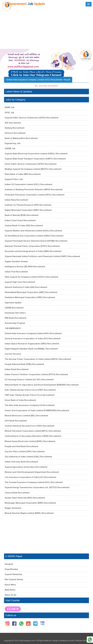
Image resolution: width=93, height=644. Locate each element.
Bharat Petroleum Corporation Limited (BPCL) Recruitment (33, 431)
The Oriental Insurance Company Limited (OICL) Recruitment (34, 482)
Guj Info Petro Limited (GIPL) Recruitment (25, 452)
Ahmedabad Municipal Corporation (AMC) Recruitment (31, 292)
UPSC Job (9, 113)
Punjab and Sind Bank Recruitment (21, 446)
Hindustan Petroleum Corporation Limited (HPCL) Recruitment (35, 195)
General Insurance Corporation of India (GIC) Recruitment (33, 339)
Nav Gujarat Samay (14, 579)
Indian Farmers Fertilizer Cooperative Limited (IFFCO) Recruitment (36, 374)
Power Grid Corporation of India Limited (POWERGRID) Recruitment (37, 411)
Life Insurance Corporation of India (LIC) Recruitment (30, 477)
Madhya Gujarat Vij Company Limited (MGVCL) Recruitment (33, 169)
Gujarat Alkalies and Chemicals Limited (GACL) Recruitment (33, 231)
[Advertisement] (47, 29)
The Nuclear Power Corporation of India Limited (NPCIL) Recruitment (38, 359)
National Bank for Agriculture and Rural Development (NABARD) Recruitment (42, 385)
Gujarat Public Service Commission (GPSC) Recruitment (32, 118)
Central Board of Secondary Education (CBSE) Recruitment (33, 436)
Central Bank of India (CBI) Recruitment (24, 226)
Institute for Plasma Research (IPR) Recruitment (28, 205)
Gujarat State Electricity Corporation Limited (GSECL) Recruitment (36, 154)
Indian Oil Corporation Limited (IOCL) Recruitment (28, 184)
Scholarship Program (15, 323)
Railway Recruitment (15, 128)
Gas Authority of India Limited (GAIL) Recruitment (28, 457)
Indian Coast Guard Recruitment (20, 220)
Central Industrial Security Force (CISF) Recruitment (30, 426)
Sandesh (9, 564)
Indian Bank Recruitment (17, 369)
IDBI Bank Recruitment (16, 318)
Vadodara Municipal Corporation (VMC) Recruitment (30, 297)
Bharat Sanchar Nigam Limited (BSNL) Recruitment (29, 513)
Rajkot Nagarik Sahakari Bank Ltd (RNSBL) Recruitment (31, 349)
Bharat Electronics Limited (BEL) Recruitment (26, 416)
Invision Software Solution (79, 641)
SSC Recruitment (13, 123)
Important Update (13, 303)
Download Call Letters (15, 313)
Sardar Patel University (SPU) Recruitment (25, 498)
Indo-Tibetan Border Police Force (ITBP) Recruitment (30, 390)
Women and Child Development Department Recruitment (32, 472)
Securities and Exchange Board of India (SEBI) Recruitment (33, 251)
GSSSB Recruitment (14, 308)
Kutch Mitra (10, 585)
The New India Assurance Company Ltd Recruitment (30, 405)
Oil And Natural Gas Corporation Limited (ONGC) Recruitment (34, 236)
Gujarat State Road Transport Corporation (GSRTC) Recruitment (35, 159)
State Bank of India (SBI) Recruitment (23, 174)
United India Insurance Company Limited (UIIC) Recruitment (33, 333)
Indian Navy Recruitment (16, 200)
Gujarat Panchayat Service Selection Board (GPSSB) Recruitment (36, 241)
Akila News (10, 590)
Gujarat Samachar (13, 574)
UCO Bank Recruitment (16, 421)
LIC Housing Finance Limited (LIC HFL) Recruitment (29, 380)
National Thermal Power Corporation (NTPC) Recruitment (32, 246)
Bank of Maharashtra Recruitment (21, 138)
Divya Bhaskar (11, 569)
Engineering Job (13, 143)
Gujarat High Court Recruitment (20, 282)
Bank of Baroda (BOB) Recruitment (22, 215)
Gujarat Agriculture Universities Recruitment (26, 467)
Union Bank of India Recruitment (20, 400)
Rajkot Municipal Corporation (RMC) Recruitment (28, 210)
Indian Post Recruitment (16, 272)
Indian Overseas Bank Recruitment (21, 462)
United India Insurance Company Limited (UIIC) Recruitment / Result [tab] (38, 80)
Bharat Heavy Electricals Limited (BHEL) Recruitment (30, 441)
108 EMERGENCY (13, 328)
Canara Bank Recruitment (17, 493)
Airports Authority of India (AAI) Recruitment (26, 287)
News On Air (11, 595)
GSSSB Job (10, 148)
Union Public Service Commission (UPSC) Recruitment (31, 164)
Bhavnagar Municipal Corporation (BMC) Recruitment (30, 503)
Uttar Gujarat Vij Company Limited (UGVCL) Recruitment (31, 277)
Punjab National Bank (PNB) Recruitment (24, 364)
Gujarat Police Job (14, 179)
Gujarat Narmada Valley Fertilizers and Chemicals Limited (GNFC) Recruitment (42, 256)
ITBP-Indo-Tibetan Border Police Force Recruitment (30, 395)
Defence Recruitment (15, 133)
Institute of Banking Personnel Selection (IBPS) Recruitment (34, 190)
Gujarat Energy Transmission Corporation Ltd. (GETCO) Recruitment (37, 487)
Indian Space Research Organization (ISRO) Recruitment (32, 344)
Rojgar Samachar (13, 508)
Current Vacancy (13, 354)
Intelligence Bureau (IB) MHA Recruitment (25, 267)
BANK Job (10, 107)
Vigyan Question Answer (16, 261)
